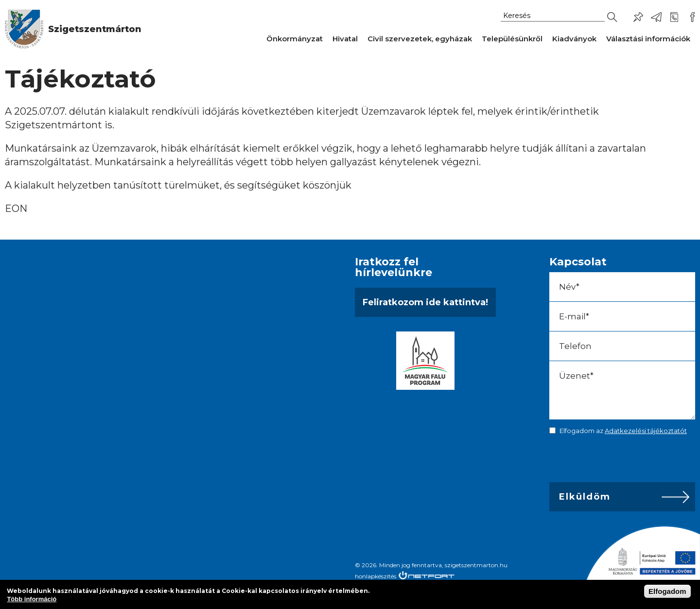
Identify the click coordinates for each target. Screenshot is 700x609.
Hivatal (345, 39)
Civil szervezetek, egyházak (420, 39)
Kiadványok (574, 39)
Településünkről (512, 39)
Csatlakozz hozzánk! (692, 17)
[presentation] (617, 461)
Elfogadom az (623, 431)
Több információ (32, 599)
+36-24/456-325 (674, 17)
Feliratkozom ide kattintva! (425, 302)
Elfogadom (667, 591)
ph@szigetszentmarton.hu (656, 17)
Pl (638, 17)
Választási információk (648, 39)
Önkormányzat (295, 39)
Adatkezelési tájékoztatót (646, 431)
